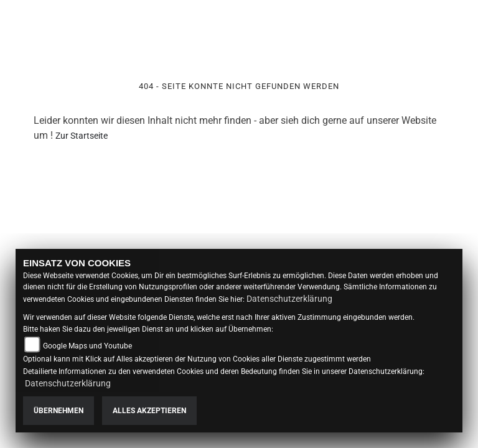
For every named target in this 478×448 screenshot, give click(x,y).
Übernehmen (59, 411)
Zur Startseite (82, 136)
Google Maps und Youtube (87, 346)
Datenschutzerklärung (289, 299)
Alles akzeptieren (149, 411)
